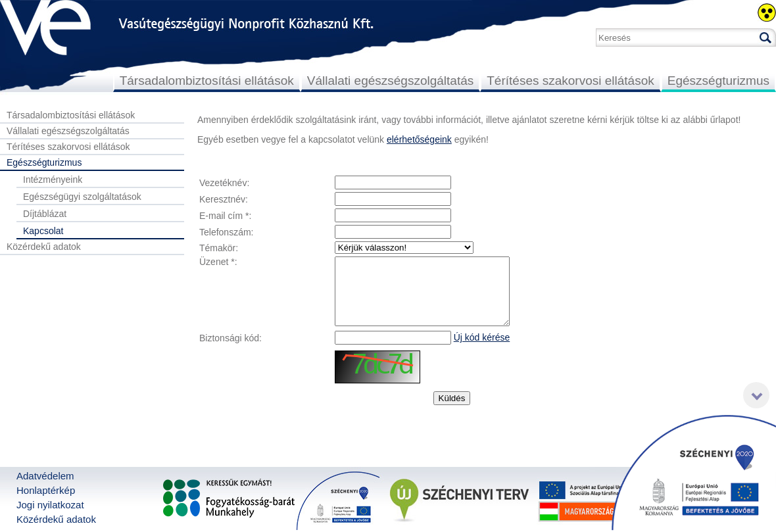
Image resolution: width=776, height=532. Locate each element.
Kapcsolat (43, 231)
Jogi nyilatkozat (50, 505)
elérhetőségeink (419, 139)
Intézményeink (53, 180)
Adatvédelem (45, 476)
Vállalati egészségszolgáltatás (391, 81)
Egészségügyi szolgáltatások (82, 197)
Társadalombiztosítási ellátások (207, 81)
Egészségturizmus (718, 81)
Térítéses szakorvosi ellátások (570, 81)
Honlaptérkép (46, 490)
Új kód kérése (482, 337)
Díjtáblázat (45, 214)
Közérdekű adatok (44, 247)
